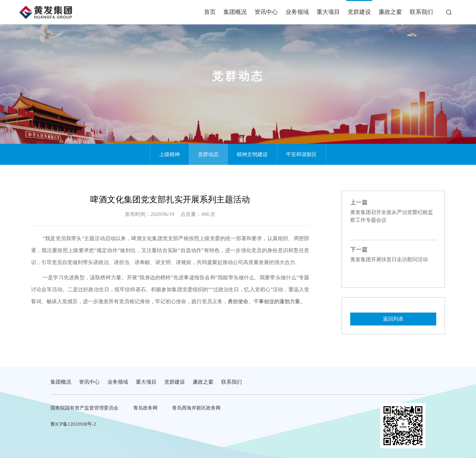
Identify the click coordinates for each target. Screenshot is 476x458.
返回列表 (393, 319)
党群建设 (359, 12)
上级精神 (169, 154)
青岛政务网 (145, 408)
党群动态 (208, 154)
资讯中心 (266, 12)
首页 (210, 12)
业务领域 (297, 12)
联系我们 (421, 12)
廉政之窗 (390, 12)
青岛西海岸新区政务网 (196, 408)
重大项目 (328, 12)
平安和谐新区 (301, 154)
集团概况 (235, 12)
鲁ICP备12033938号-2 (73, 424)
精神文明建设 (252, 154)
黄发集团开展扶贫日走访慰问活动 (389, 259)
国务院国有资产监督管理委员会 (84, 408)
